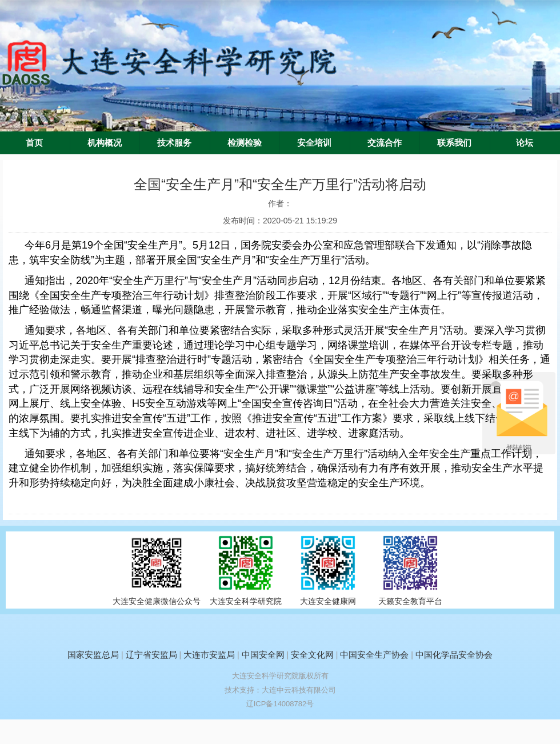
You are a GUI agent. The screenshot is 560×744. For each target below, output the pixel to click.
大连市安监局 (209, 655)
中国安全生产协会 (374, 655)
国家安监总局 (93, 655)
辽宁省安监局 (151, 655)
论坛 (525, 143)
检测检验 (245, 143)
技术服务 (174, 143)
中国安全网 (263, 655)
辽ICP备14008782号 (280, 704)
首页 (34, 143)
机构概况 (105, 143)
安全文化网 (312, 655)
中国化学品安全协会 (454, 655)
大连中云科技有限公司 (299, 690)
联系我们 (454, 143)
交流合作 (385, 143)
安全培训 (314, 143)
